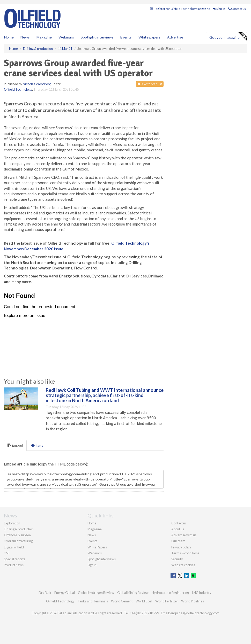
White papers (149, 37)
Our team (178, 541)
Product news (14, 565)
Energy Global (65, 593)
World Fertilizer (167, 601)
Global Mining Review (133, 593)
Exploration (12, 523)
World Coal (144, 601)
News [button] (25, 37)
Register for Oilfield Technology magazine (180, 9)
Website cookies (183, 565)
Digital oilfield (14, 547)
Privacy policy (181, 547)
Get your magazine (228, 37)
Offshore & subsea (17, 535)
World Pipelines (193, 601)
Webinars (66, 37)
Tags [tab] (37, 445)
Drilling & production (19, 529)
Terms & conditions (185, 553)
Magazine (44, 37)
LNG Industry (202, 593)
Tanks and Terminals (93, 601)
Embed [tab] (15, 445)
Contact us (237, 9)
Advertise (175, 37)
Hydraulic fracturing (18, 541)
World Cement (122, 601)
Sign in (219, 9)
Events (126, 37)
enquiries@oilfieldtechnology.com (195, 613)
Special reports (14, 559)
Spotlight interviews (97, 37)
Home (9, 37)
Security (177, 559)
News (92, 535)
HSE (7, 553)
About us (178, 529)
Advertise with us (184, 535)
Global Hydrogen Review (96, 593)
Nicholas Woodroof (37, 84)
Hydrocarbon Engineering (170, 593)
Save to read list (150, 84)
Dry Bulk (45, 593)
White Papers (97, 547)
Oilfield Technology (18, 89)
